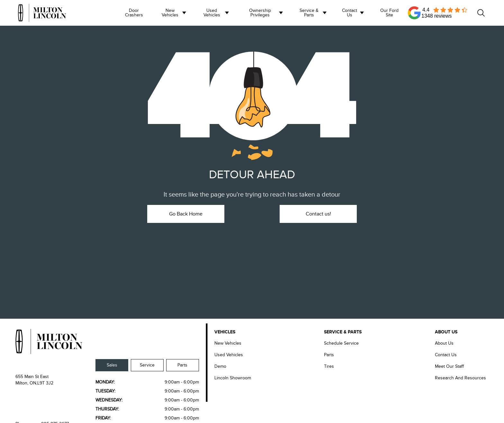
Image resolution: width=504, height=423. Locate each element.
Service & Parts (309, 13)
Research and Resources (460, 378)
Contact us (350, 13)
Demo (220, 366)
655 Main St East (32, 377)
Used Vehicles (212, 13)
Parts (182, 365)
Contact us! (318, 214)
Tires (329, 366)
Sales (112, 365)
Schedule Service (341, 343)
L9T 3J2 (45, 383)
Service (147, 365)
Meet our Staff (449, 366)
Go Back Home (186, 214)
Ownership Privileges (260, 13)
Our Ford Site (389, 13)
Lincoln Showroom (233, 378)
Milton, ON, (26, 383)
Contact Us (446, 355)
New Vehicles (170, 13)
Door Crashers (134, 13)
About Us (444, 343)
